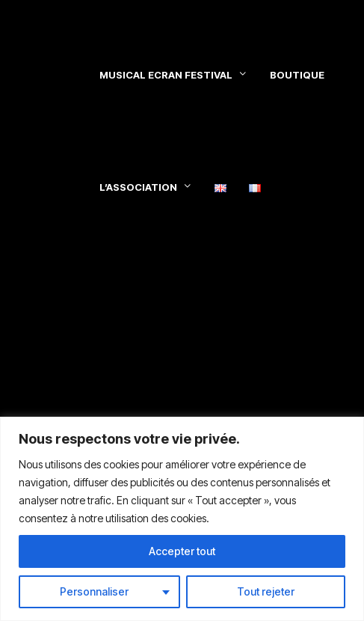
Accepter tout (182, 551)
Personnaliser (94, 591)
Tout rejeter (266, 591)
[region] (182, 519)
